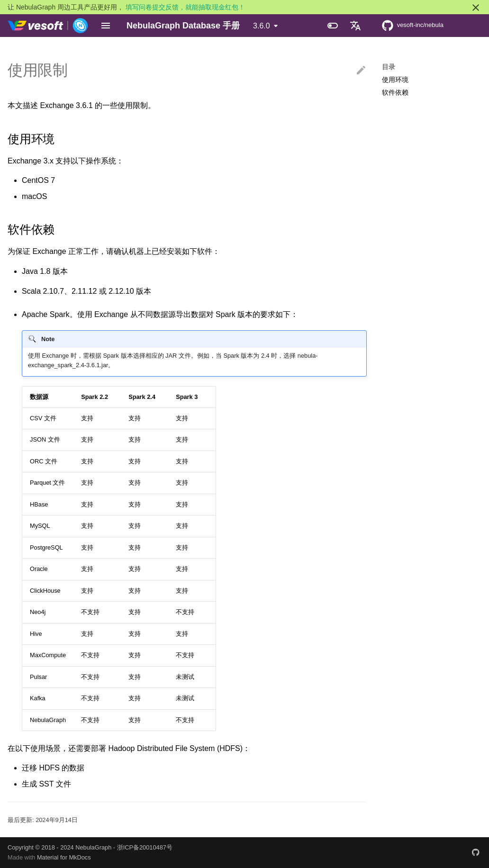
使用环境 (395, 80)
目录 (389, 67)
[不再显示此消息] (476, 8)
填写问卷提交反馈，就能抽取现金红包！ (185, 7)
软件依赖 (395, 92)
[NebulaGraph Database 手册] (48, 26)
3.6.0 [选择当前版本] (262, 26)
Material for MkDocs (64, 857)
